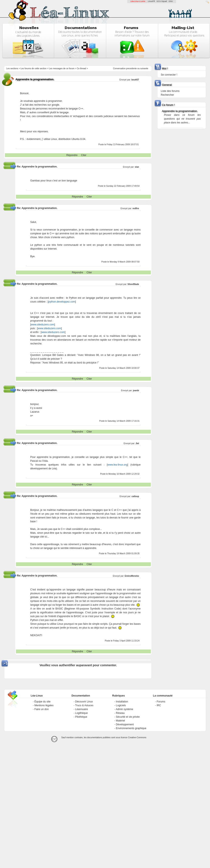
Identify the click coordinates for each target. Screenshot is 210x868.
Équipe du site (42, 702)
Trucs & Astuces (84, 705)
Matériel (120, 721)
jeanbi (136, 390)
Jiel (137, 443)
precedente (132, 68)
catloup (135, 496)
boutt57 (135, 80)
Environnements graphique (131, 728)
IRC (159, 705)
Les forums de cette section (34, 68)
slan (137, 167)
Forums (161, 702)
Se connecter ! (169, 75)
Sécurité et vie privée (128, 717)
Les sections (12, 68)
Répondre (72, 155)
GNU (171, 1)
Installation (122, 702)
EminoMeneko (132, 576)
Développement (125, 724)
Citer (84, 155)
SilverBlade (133, 284)
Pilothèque (81, 717)
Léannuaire (81, 709)
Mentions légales (44, 705)
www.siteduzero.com (43, 325)
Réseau (120, 713)
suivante (144, 68)
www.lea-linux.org (118, 465)
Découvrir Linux (84, 702)
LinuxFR (151, 1)
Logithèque (81, 713)
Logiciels (121, 705)
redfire (136, 208)
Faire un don (41, 709)
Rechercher (167, 95)
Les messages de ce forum (62, 68)
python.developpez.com (62, 302)
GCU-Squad (162, 1)
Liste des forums (170, 91)
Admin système (125, 709)
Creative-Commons (137, 737)
